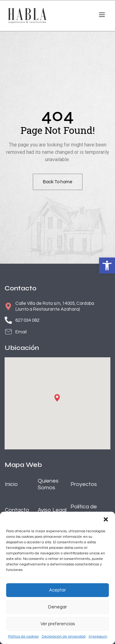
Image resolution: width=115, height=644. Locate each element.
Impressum (98, 636)
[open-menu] (101, 16)
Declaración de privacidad (64, 636)
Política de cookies (23, 636)
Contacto (17, 510)
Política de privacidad (84, 510)
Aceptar (57, 590)
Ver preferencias (58, 624)
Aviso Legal (52, 510)
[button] (107, 266)
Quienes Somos (48, 484)
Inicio (11, 484)
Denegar (57, 607)
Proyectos (84, 484)
